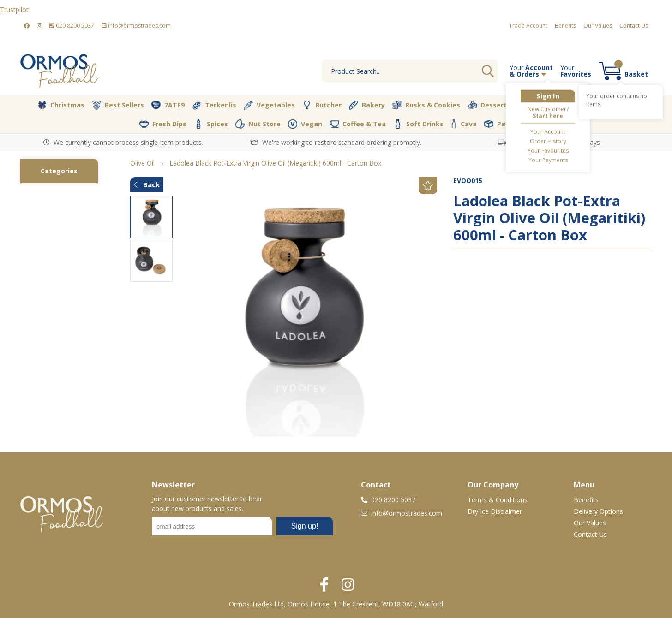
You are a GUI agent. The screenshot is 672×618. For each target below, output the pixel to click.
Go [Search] (488, 71)
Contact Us (634, 26)
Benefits (565, 26)
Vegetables (269, 105)
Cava (464, 124)
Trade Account (528, 26)
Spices (211, 124)
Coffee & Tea (358, 124)
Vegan (305, 124)
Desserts (489, 105)
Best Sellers (118, 105)
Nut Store (258, 124)
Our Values (598, 26)
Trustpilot (14, 9)
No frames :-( (242, 529)
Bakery (367, 105)
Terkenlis (214, 105)
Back (147, 184)
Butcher (322, 105)
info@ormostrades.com (136, 26)
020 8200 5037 (72, 26)
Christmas (61, 105)
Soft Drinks (418, 124)
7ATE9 (168, 105)
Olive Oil (537, 105)
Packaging (508, 124)
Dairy (620, 105)
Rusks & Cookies (426, 105)
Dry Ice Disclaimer (495, 511)
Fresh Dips (163, 124)
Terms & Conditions (498, 500)
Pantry (580, 105)
